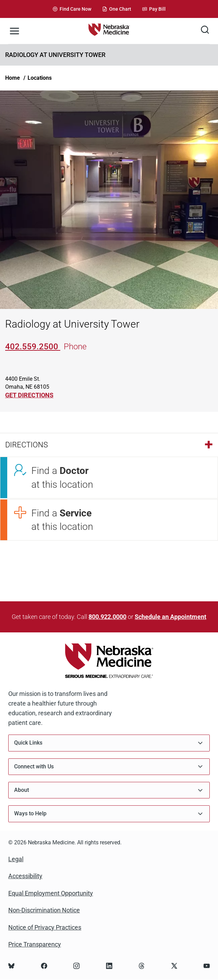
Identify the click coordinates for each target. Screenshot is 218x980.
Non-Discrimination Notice (44, 910)
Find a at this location (62, 477)
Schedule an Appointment (170, 617)
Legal (16, 859)
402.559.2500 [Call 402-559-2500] (33, 347)
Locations (40, 78)
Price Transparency (35, 944)
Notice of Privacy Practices (45, 927)
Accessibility (25, 876)
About (109, 790)
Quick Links (109, 743)
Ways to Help (109, 814)
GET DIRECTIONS (29, 395)
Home (13, 78)
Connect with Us (109, 766)
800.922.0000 (107, 617)
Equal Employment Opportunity (51, 893)
